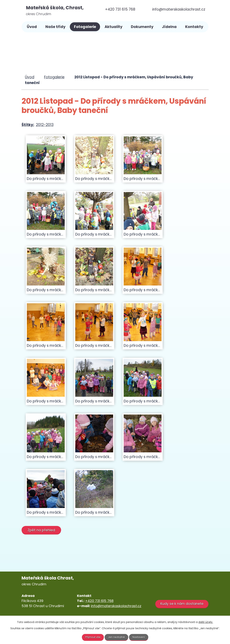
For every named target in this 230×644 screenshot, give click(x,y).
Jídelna (169, 27)
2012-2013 (45, 125)
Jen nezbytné (117, 637)
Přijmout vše (92, 637)
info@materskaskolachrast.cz (116, 606)
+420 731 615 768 (99, 601)
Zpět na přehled (43, 530)
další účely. (206, 622)
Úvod (32, 27)
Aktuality (113, 27)
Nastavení (140, 637)
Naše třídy (55, 27)
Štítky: (28, 125)
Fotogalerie (85, 27)
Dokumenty (142, 27)
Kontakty (194, 27)
